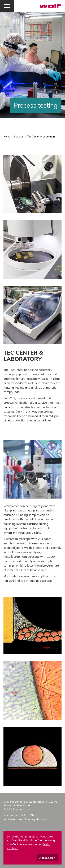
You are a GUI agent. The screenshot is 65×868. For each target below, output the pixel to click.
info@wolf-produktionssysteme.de (26, 819)
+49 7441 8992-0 (26, 815)
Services (19, 137)
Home (7, 137)
